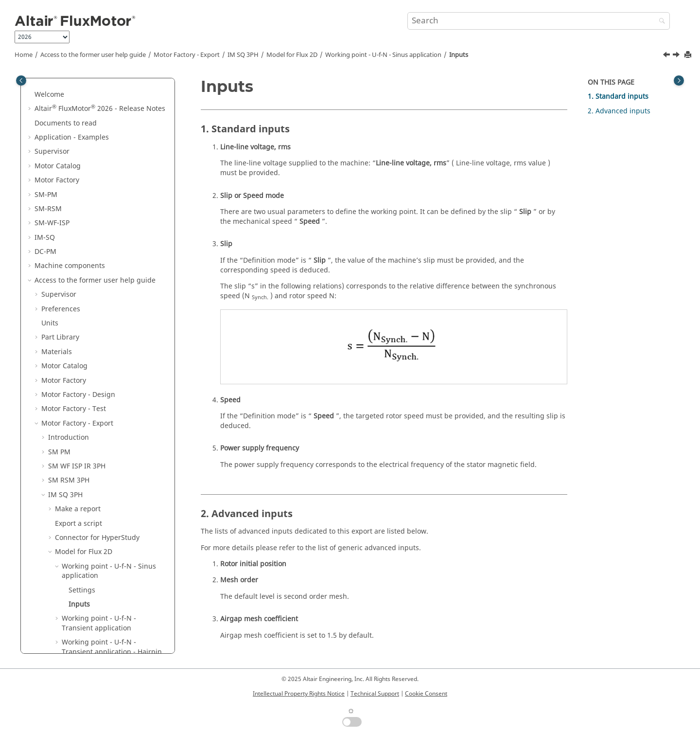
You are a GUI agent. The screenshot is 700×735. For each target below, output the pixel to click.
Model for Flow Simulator (96, 607)
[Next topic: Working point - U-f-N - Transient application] (677, 56)
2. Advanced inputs (619, 111)
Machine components (70, 163)
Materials (57, 249)
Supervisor (59, 192)
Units (50, 221)
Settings (82, 488)
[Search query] (539, 21)
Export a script (79, 421)
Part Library (60, 235)
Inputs (459, 55)
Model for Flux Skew (87, 578)
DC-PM (45, 149)
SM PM (59, 350)
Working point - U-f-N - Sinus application (383, 55)
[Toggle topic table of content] (679, 81)
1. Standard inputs (618, 97)
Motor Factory (64, 278)
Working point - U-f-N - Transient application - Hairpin (112, 545)
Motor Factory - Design (78, 292)
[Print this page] (689, 55)
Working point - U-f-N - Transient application (99, 521)
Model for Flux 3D (84, 592)
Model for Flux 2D (292, 55)
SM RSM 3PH (69, 378)
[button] (31, 92)
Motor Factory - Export (187, 55)
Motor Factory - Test (74, 306)
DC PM (59, 621)
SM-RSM (48, 106)
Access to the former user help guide (93, 55)
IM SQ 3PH (243, 55)
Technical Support (375, 694)
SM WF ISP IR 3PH (77, 364)
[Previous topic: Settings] (667, 56)
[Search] (660, 22)
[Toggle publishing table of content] (21, 81)
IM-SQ (45, 135)
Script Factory (63, 635)
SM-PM (46, 92)
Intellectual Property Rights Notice (299, 694)
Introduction (69, 335)
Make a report (78, 406)
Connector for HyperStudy (97, 435)
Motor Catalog (64, 263)
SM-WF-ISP (52, 120)
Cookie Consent (426, 694)
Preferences (61, 206)
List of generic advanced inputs (113, 564)
